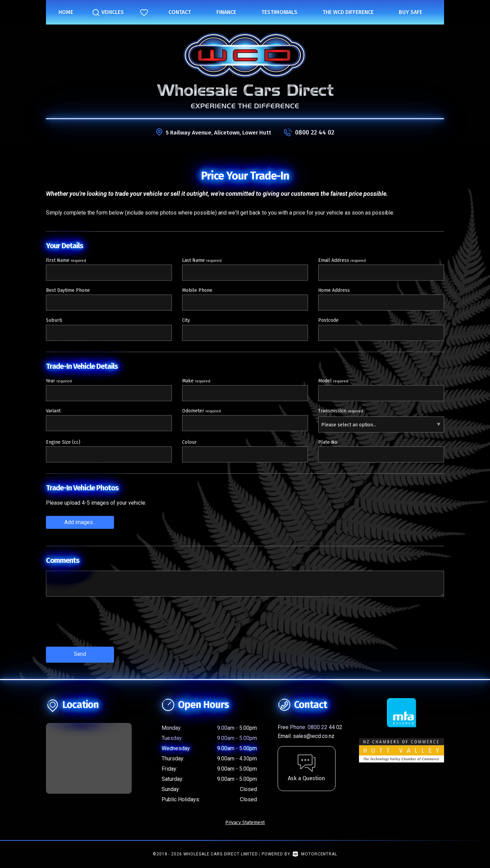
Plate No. (328, 442)
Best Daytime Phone (68, 290)
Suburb (54, 320)
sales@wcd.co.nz (314, 734)
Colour (189, 442)
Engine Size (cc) (63, 442)
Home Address (334, 290)
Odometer (201, 411)
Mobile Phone (197, 290)
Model (333, 381)
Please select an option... (349, 425)
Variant (53, 411)
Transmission (341, 411)
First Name (66, 260)
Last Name (202, 260)
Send (80, 653)
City (186, 320)
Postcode (328, 320)
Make (196, 381)
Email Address (342, 260)
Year (59, 381)
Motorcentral (315, 852)
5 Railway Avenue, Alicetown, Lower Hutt (218, 132)
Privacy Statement (245, 821)
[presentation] (98, 626)
